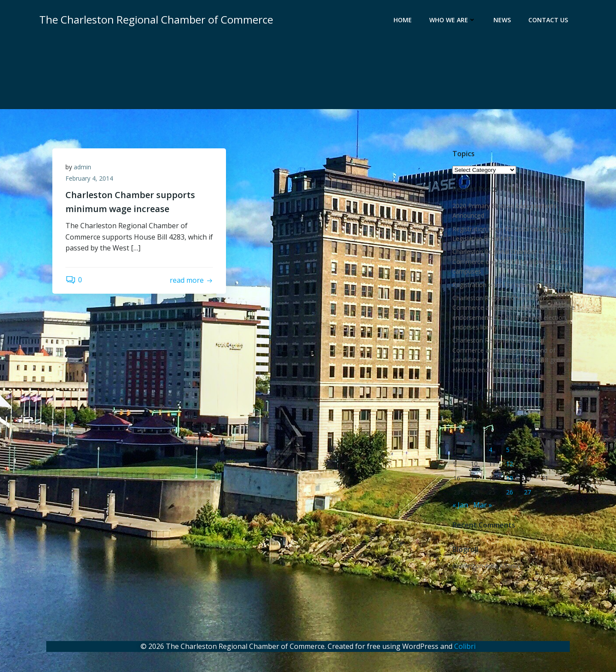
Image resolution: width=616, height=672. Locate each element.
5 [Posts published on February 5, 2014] (508, 450)
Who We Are (453, 20)
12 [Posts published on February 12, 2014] (510, 464)
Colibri (465, 646)
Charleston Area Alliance (487, 566)
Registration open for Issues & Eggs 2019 (511, 285)
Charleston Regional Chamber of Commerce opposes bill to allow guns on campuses (510, 261)
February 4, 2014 (89, 178)
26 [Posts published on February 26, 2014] (510, 492)
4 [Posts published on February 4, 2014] (490, 450)
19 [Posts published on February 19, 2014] (510, 478)
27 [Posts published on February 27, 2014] (527, 492)
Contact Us (548, 20)
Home (403, 20)
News (502, 20)
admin (82, 167)
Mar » (483, 505)
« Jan (460, 505)
